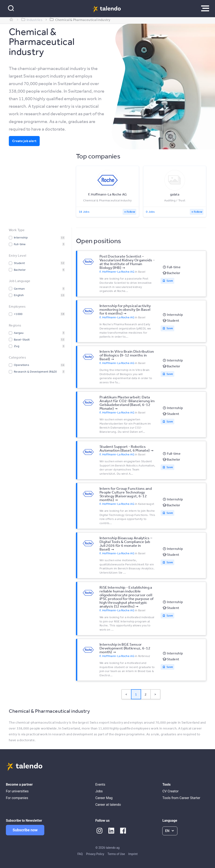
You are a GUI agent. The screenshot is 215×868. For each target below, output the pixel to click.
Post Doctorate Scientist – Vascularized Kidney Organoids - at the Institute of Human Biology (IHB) (127, 262)
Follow (131, 212)
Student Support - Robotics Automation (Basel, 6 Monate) (125, 448)
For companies (17, 798)
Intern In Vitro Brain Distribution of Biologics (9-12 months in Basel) (127, 355)
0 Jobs (150, 212)
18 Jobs (84, 212)
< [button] (126, 694)
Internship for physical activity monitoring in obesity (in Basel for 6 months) (125, 309)
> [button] (155, 694)
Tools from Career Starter (181, 798)
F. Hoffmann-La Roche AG (117, 272)
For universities (17, 791)
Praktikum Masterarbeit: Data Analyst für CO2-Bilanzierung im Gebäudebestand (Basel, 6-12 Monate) (127, 403)
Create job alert (24, 141)
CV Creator (170, 791)
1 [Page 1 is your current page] (136, 694)
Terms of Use (116, 854)
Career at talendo (108, 805)
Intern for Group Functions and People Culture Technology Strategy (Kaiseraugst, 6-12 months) (126, 494)
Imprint (133, 854)
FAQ (80, 854)
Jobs (99, 791)
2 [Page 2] (146, 694)
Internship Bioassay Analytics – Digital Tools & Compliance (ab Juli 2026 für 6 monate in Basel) (126, 543)
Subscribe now (25, 830)
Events (100, 784)
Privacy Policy (95, 854)
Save (170, 281)
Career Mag (104, 798)
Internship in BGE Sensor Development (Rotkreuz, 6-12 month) (125, 648)
